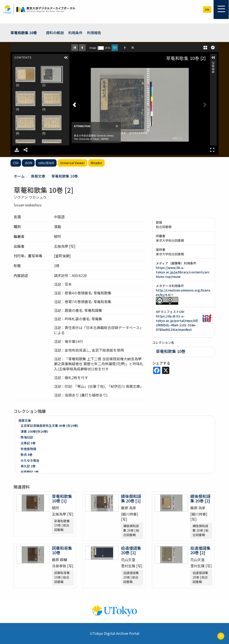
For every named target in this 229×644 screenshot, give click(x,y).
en (207, 9)
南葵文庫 (38, 176)
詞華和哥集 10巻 (62, 550)
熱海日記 (27, 437)
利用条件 (75, 33)
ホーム (19, 176)
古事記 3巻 (28, 443)
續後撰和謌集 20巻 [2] (200, 498)
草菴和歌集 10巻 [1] (62, 498)
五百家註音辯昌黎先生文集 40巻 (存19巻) (49, 426)
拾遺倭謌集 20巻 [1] (131, 550)
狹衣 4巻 (27, 455)
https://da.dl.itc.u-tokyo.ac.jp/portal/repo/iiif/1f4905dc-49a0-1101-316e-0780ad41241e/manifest (177, 323)
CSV (16, 163)
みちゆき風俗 (30, 460)
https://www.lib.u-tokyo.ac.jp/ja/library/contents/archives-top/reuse (183, 272)
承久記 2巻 (28, 466)
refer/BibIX (46, 163)
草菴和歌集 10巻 (24, 33)
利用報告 (94, 33)
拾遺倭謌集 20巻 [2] (200, 550)
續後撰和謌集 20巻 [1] (131, 498)
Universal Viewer (72, 163)
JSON (28, 163)
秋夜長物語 (28, 449)
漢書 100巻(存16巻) (34, 431)
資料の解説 (55, 33)
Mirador (96, 163)
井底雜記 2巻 (30, 472)
